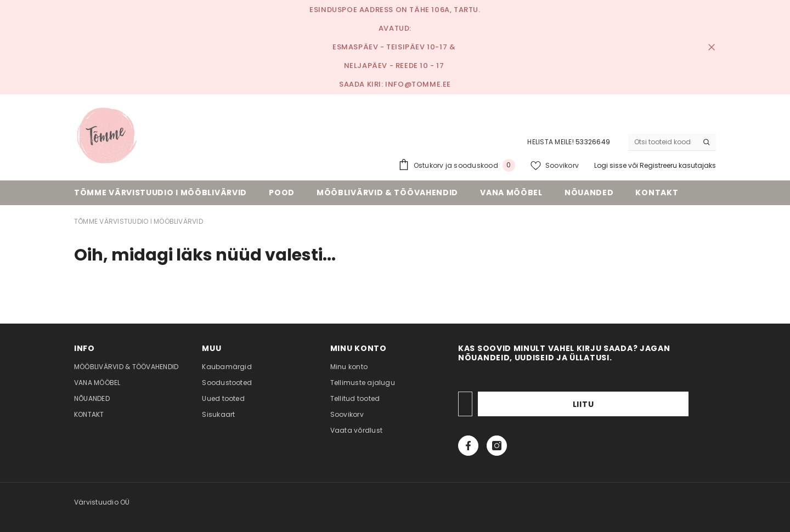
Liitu (655, 404)
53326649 (593, 142)
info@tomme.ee (418, 84)
